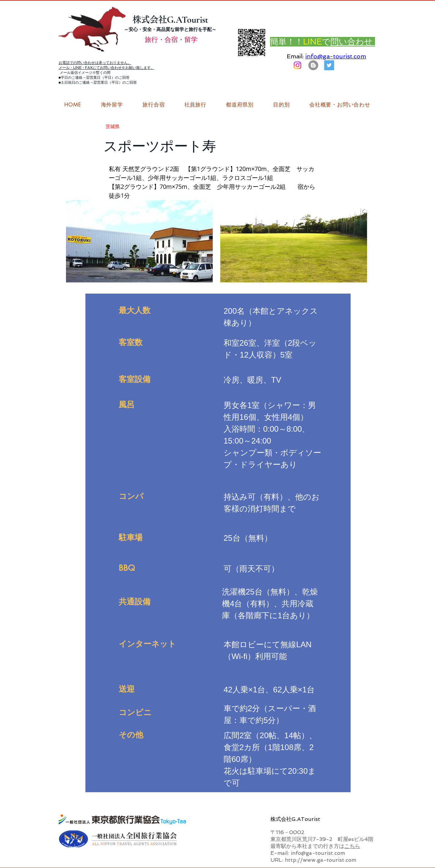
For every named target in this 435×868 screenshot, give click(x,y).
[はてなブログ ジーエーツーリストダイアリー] (313, 65)
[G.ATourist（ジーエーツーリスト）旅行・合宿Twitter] (329, 65)
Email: (295, 56)
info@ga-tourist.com (336, 56)
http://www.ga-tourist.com (321, 860)
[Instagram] (297, 65)
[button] (340, 105)
